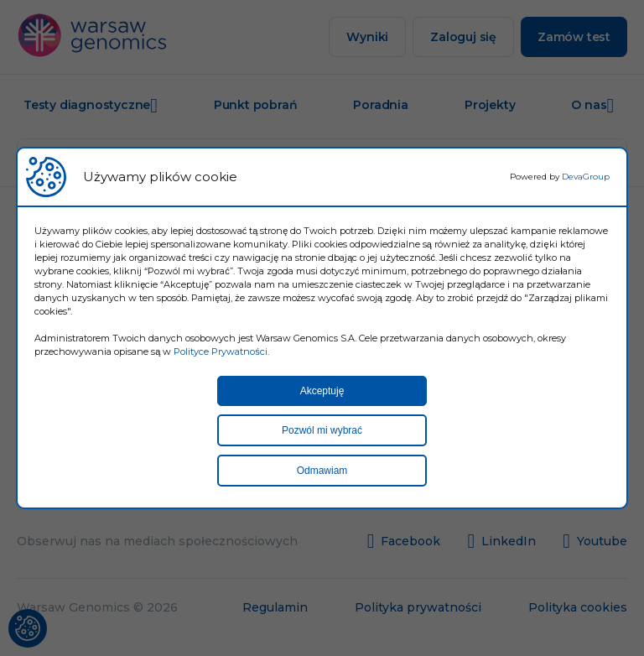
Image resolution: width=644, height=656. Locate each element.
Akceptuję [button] (322, 391)
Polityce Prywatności (221, 351)
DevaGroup (586, 177)
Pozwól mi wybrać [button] (322, 430)
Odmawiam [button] (322, 471)
